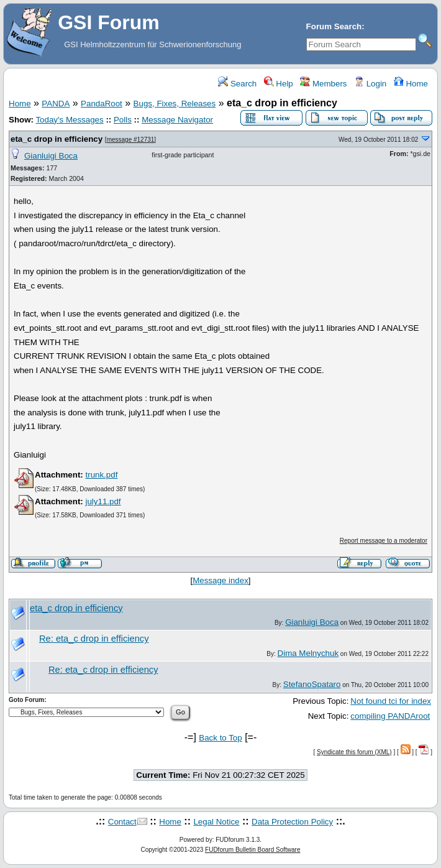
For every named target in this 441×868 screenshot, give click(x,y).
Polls (123, 120)
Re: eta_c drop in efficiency (94, 639)
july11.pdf (103, 501)
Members (323, 84)
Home (411, 84)
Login (370, 84)
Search (237, 84)
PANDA (56, 104)
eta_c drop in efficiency (57, 139)
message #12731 (131, 140)
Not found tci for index (391, 701)
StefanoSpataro (312, 684)
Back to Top (220, 738)
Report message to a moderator (384, 541)
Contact (122, 822)
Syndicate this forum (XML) (354, 752)
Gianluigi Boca (51, 156)
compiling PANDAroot (390, 716)
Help (279, 84)
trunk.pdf (101, 475)
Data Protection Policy (292, 822)
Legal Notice (216, 822)
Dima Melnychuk (308, 653)
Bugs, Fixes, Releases (175, 104)
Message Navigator (177, 120)
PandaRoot (102, 104)
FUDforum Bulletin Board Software (252, 850)
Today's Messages (69, 120)
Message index (220, 580)
